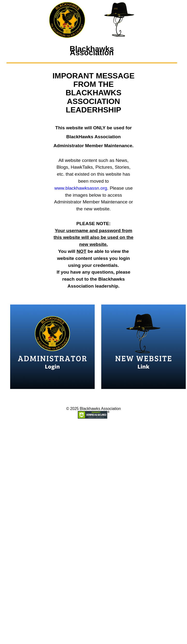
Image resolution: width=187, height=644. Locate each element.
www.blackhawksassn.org (81, 188)
